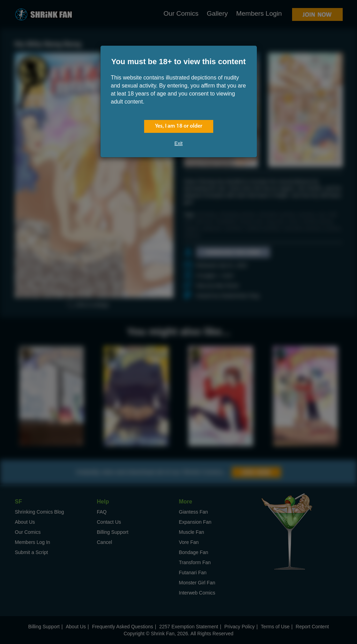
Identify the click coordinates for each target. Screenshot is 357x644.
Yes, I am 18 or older (179, 126)
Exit (178, 143)
